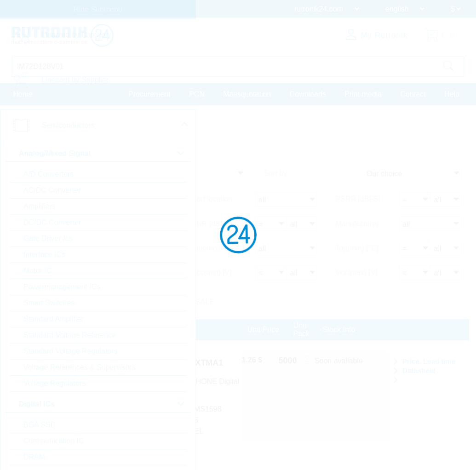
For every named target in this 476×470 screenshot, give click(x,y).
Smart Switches (49, 303)
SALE (205, 301)
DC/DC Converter (52, 222)
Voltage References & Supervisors (80, 367)
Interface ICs (44, 255)
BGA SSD (40, 425)
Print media (363, 94)
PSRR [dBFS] (358, 200)
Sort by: (277, 175)
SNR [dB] (207, 224)
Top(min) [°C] (357, 248)
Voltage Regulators (54, 383)
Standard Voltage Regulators (71, 351)
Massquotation (247, 94)
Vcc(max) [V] (357, 272)
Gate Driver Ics (48, 238)
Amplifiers (40, 206)
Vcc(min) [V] (212, 272)
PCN (197, 94)
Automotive (210, 248)
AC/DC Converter (52, 190)
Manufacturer (357, 224)
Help (452, 94)
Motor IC (37, 271)
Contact (413, 94)
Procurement (149, 94)
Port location (212, 200)
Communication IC (54, 441)
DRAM (34, 457)
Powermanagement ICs (62, 287)
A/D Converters (49, 174)
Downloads (308, 94)
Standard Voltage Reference (70, 335)
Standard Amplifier (54, 319)
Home (23, 94)
